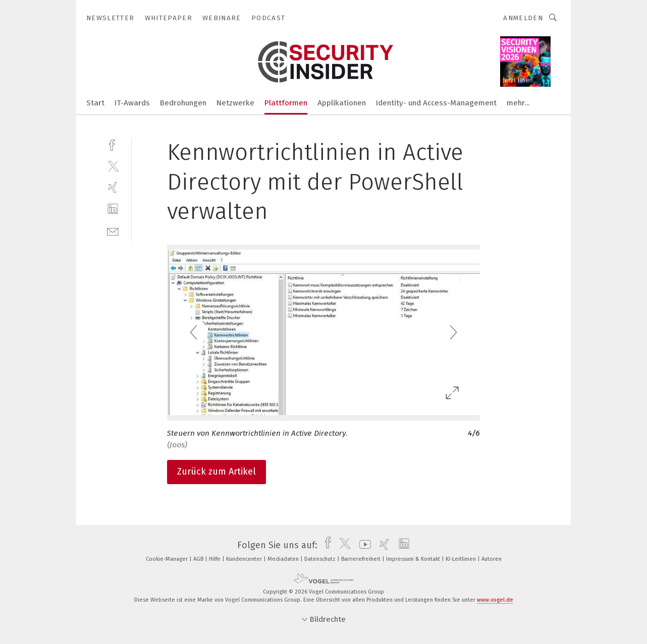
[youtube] (363, 545)
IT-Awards (132, 103)
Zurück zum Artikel (217, 472)
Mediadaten (284, 559)
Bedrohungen (183, 103)
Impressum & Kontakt (414, 559)
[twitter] (113, 166)
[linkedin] (113, 209)
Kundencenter (245, 559)
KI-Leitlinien (462, 559)
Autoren (492, 559)
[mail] (113, 231)
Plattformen (286, 103)
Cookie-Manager (168, 559)
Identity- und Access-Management (436, 103)
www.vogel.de (495, 600)
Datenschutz (321, 559)
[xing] (113, 187)
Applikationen (342, 103)
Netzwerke (235, 103)
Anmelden (523, 18)
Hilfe (215, 559)
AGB (199, 559)
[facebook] (113, 144)
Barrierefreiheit (362, 559)
